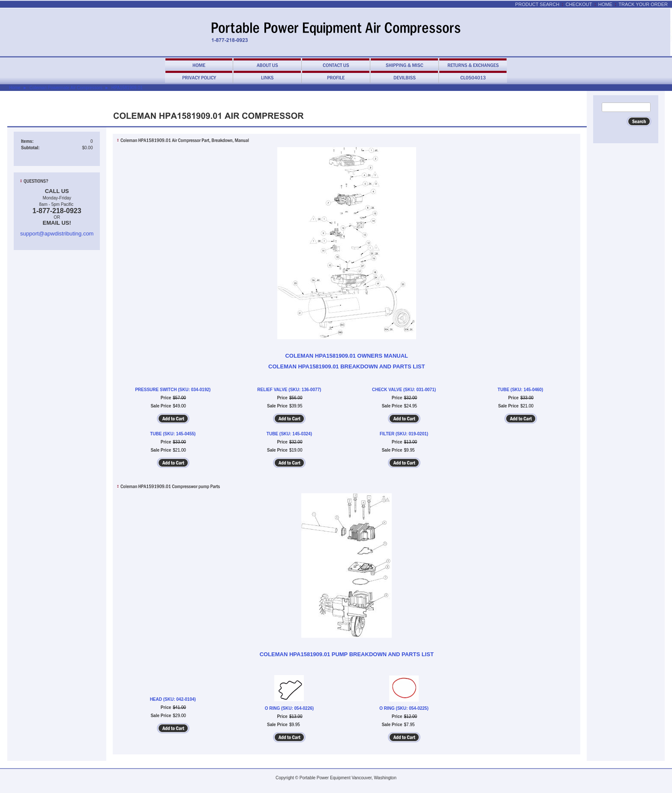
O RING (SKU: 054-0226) (289, 708)
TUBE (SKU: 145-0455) (173, 434)
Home (605, 4)
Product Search (537, 4)
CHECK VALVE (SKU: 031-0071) (404, 390)
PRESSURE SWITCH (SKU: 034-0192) (173, 390)
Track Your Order (643, 4)
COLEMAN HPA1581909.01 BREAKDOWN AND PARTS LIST (346, 366)
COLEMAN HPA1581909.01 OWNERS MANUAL (346, 356)
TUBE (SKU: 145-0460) (520, 390)
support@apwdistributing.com (57, 234)
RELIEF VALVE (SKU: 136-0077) (289, 390)
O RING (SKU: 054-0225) (404, 708)
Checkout (579, 4)
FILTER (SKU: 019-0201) (404, 434)
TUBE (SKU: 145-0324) (289, 434)
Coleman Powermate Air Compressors (66, 88)
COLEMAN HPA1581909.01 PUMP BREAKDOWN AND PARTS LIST (347, 654)
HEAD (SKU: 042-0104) (173, 699)
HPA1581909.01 (127, 88)
